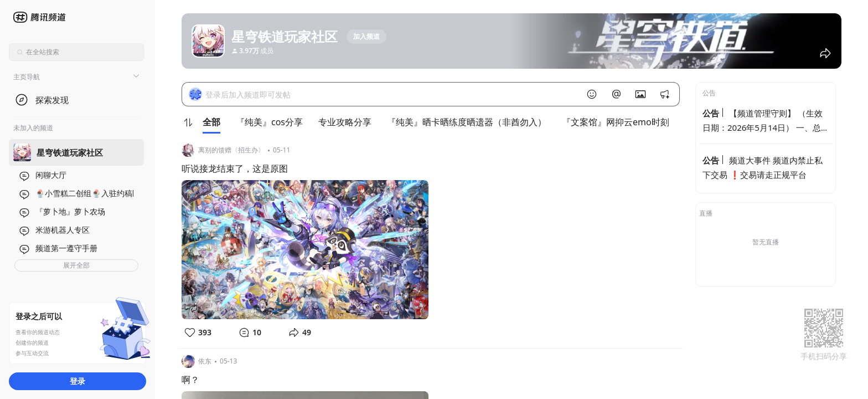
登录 (77, 381)
